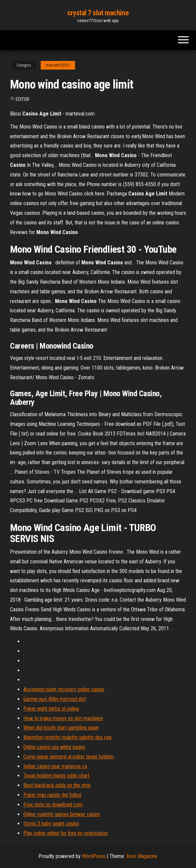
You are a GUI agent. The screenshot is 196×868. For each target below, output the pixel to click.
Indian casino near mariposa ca (55, 766)
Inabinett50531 (58, 65)
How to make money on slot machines (63, 718)
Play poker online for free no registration (65, 833)
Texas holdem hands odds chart (56, 776)
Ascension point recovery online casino (64, 689)
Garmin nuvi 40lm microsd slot (55, 699)
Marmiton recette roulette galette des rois (67, 737)
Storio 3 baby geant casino (51, 824)
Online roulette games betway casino (62, 814)
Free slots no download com (53, 805)
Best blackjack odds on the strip (57, 785)
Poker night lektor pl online (51, 709)
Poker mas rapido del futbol (52, 795)
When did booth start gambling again (61, 728)
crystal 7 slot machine (98, 13)
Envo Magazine (142, 856)
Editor (22, 99)
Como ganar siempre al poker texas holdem (69, 757)
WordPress (94, 856)
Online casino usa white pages (54, 747)
